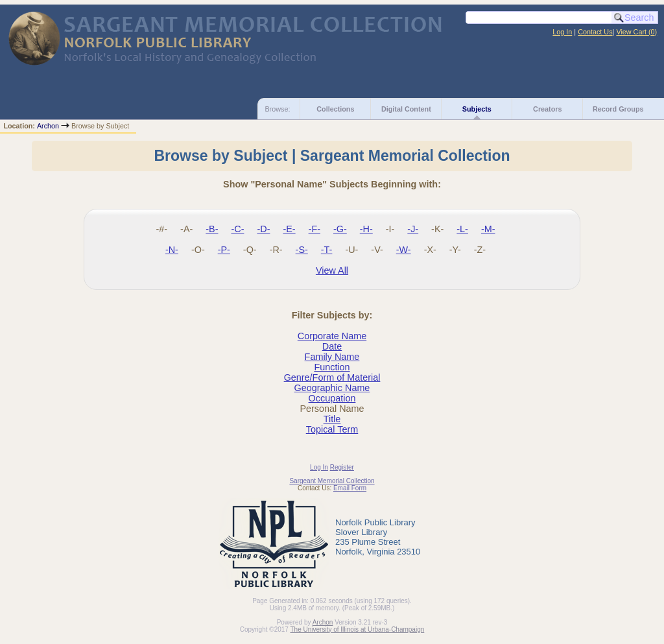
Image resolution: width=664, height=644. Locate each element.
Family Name (332, 357)
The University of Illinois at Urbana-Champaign (358, 629)
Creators (547, 109)
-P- (224, 250)
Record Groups (618, 109)
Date (332, 346)
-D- (263, 229)
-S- (302, 250)
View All (332, 270)
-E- (289, 229)
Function (332, 367)
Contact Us (595, 32)
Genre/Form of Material (332, 377)
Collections (335, 109)
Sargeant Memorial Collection (332, 481)
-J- (413, 229)
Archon (48, 126)
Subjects (477, 109)
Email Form (350, 488)
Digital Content (406, 109)
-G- (340, 229)
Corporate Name (332, 336)
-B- (212, 229)
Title (332, 419)
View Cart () (636, 32)
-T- (327, 250)
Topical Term (332, 429)
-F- (314, 229)
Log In (562, 32)
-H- (366, 229)
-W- (404, 250)
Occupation (332, 398)
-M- (488, 229)
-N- (172, 250)
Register (342, 467)
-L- (462, 229)
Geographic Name (332, 388)
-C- (237, 229)
